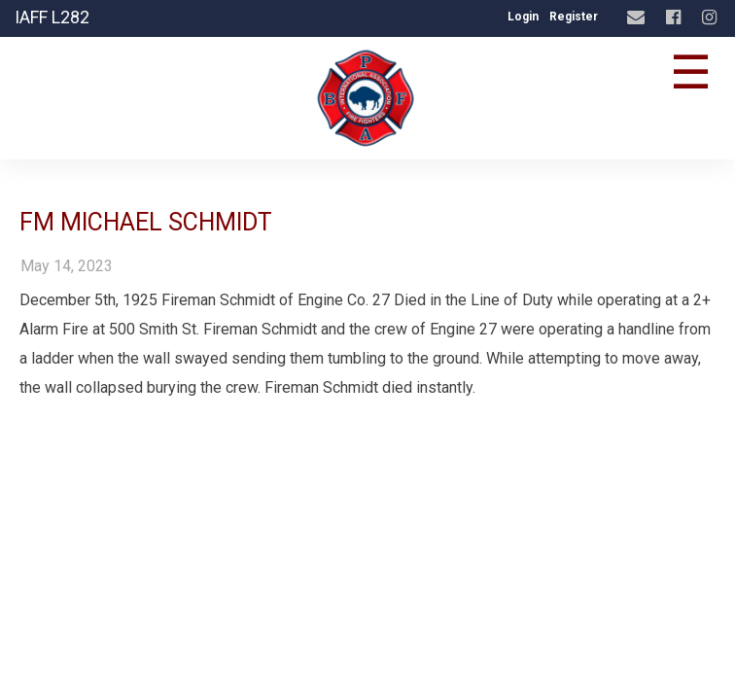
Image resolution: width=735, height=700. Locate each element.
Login (523, 17)
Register (574, 17)
